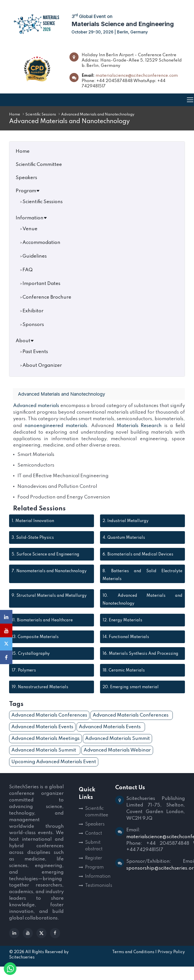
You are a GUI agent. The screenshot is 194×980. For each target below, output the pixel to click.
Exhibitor (33, 311)
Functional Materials (126, 643)
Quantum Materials (124, 544)
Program (28, 191)
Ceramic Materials (124, 677)
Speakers (26, 178)
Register (94, 864)
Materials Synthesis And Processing (140, 660)
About (25, 341)
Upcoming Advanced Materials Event (54, 768)
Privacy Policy (171, 966)
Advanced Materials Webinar (117, 756)
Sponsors (33, 325)
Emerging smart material (131, 694)
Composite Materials (35, 643)
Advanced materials (37, 406)
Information (31, 218)
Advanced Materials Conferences (49, 722)
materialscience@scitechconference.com (137, 76)
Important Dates (41, 284)
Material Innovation (33, 527)
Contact (94, 840)
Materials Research (36, 432)
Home (15, 114)
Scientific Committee (39, 165)
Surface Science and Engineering (45, 561)
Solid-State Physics (33, 544)
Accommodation (41, 243)
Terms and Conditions (133, 966)
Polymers (24, 677)
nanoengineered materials (127, 425)
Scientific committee (97, 818)
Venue (30, 229)
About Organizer (42, 365)
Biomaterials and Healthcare (42, 627)
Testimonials (97, 892)
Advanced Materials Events (42, 733)
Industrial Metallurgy (126, 527)
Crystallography (31, 660)
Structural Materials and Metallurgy (49, 602)
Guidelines (35, 256)
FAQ (28, 270)
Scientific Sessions (41, 114)
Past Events (35, 352)
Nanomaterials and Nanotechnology (49, 578)
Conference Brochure (47, 297)
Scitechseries (22, 971)
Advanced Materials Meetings (45, 745)
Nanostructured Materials (40, 694)
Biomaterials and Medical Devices (138, 561)
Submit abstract (94, 852)
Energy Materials (122, 627)
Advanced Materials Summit (117, 745)
